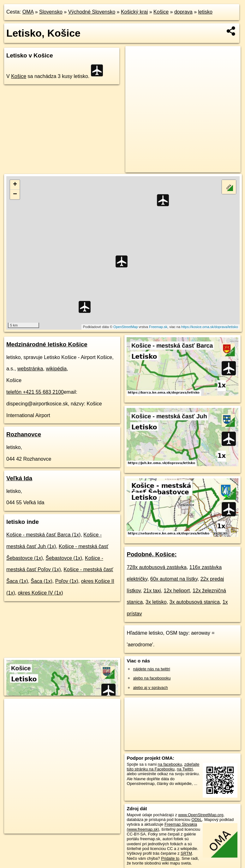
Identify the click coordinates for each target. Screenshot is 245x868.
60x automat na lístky (174, 579)
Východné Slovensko (92, 12)
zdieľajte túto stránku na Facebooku (163, 767)
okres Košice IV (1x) (40, 593)
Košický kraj (134, 12)
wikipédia (56, 369)
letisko (205, 12)
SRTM (186, 853)
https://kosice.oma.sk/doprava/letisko (210, 327)
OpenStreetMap (126, 327)
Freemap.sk (158, 327)
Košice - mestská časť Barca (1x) (43, 535)
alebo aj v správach (150, 688)
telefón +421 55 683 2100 (35, 392)
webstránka (30, 369)
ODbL (197, 820)
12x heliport (177, 591)
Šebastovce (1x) (64, 558)
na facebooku (170, 764)
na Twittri (185, 769)
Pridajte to (170, 858)
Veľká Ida (19, 478)
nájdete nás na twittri (151, 669)
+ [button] (15, 185)
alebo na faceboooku (152, 678)
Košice (161, 12)
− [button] (15, 195)
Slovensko (51, 12)
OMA (28, 12)
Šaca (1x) (41, 581)
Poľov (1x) (67, 581)
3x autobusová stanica (195, 602)
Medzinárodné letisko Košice (47, 344)
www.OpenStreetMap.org (201, 815)
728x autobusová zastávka (156, 567)
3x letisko (156, 602)
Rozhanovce (24, 434)
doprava (183, 12)
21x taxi (152, 591)
